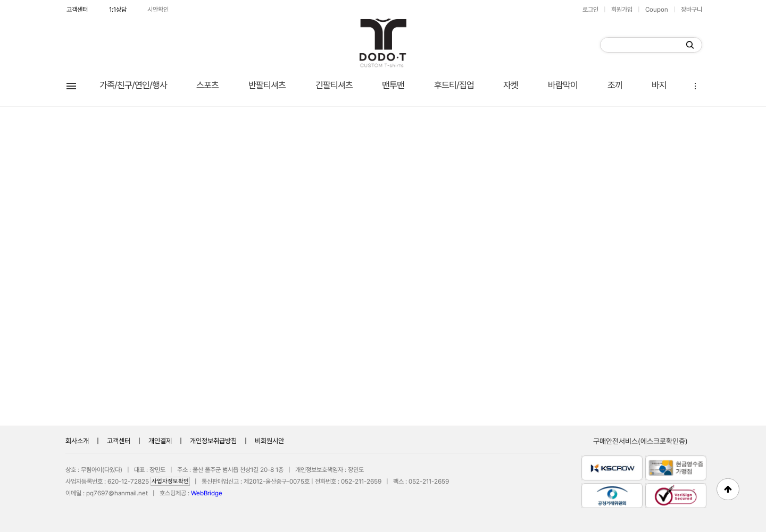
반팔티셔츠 (267, 85)
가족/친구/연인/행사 (133, 85)
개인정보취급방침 (213, 441)
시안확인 (158, 10)
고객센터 (77, 10)
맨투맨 (393, 85)
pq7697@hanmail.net (117, 493)
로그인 (590, 10)
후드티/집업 (454, 85)
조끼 (615, 85)
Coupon (657, 10)
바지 (659, 85)
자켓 (511, 85)
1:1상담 (118, 10)
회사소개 (77, 441)
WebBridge (207, 493)
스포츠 (207, 85)
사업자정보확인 (170, 481)
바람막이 (563, 85)
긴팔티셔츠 (334, 85)
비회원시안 (269, 441)
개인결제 (160, 441)
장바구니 (692, 10)
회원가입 (622, 10)
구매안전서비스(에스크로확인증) (640, 441)
